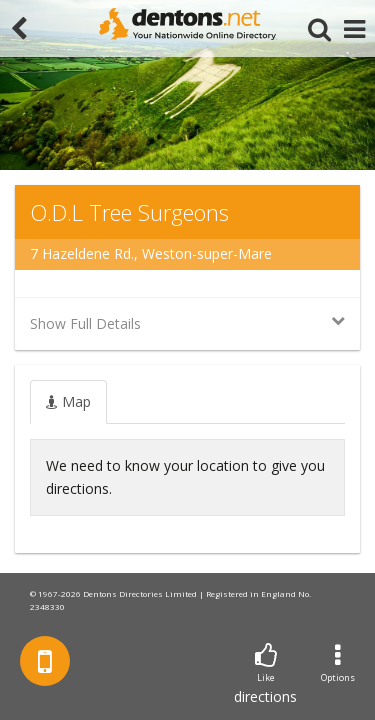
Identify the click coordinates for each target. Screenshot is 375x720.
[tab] (68, 402)
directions (265, 674)
